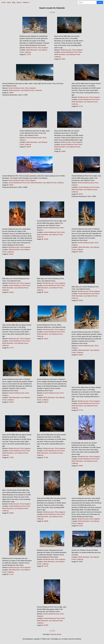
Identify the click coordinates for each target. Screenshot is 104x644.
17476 (11, 574)
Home (4, 2)
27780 (11, 458)
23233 (11, 254)
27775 (11, 348)
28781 (11, 185)
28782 (81, 194)
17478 (46, 566)
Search (19, 2)
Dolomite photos (56, 634)
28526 (81, 252)
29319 (46, 292)
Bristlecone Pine (31, 48)
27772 (81, 106)
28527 (46, 402)
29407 (63, 59)
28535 (29, 147)
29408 (46, 521)
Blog (14, 2)
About (9, 2)
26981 (81, 562)
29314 (46, 339)
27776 (81, 410)
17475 (29, 54)
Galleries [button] (26, 2)
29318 (11, 292)
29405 (11, 513)
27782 (46, 458)
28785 (46, 625)
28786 (46, 239)
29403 (81, 466)
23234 (81, 526)
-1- (50, 12)
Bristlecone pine (66, 50)
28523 (81, 355)
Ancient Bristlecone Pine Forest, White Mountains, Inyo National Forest (33, 183)
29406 (63, 151)
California (28, 52)
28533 (11, 93)
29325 (81, 300)
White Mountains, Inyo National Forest (22, 90)
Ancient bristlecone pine (16, 88)
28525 (11, 402)
